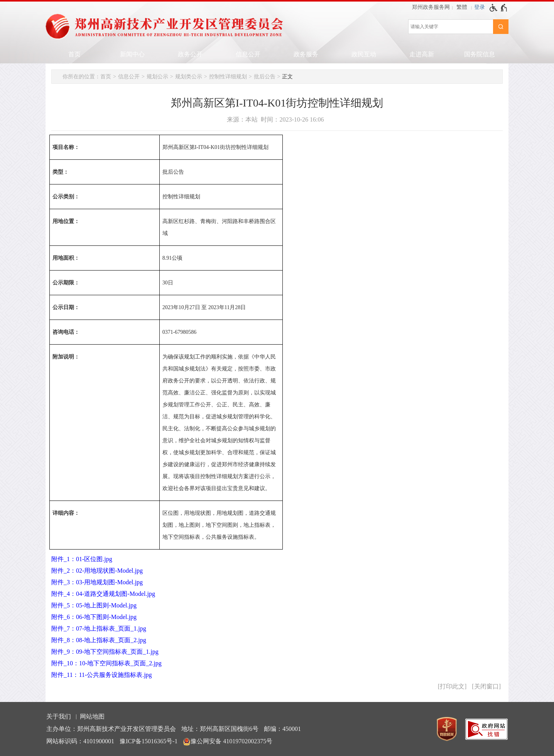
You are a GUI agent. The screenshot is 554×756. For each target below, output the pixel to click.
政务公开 (190, 54)
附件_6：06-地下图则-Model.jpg (94, 617)
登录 (480, 7)
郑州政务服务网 (431, 7)
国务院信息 (480, 54)
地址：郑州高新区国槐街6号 (220, 729)
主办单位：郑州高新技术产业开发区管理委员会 (111, 729)
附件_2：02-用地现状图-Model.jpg (97, 571)
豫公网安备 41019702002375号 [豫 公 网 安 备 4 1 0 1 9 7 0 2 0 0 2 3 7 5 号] (228, 742)
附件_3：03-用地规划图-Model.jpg (97, 582)
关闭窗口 (486, 686)
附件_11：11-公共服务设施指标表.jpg (102, 675)
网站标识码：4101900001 (80, 741)
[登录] (480, 7)
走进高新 (422, 54)
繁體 (462, 7)
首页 (74, 54)
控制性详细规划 (228, 77)
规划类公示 (189, 77)
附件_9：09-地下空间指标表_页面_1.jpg (105, 652)
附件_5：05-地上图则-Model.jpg (94, 605)
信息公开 (248, 54)
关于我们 (59, 716)
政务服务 (306, 54)
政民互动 (364, 54)
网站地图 (92, 716)
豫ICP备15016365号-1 (149, 741)
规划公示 (157, 77)
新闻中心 (132, 54)
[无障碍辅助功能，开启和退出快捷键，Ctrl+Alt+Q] (499, 8)
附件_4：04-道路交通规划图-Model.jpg (103, 594)
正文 (287, 77)
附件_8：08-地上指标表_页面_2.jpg (99, 640)
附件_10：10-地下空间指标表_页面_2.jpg (106, 663)
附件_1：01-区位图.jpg (82, 559)
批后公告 (265, 77)
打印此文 (452, 686)
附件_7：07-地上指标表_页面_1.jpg (99, 628)
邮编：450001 (282, 729)
